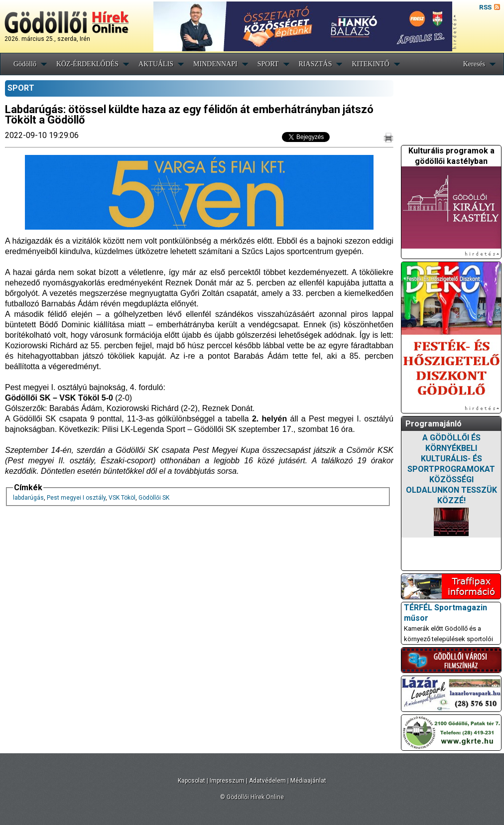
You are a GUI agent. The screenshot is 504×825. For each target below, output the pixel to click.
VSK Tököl (122, 498)
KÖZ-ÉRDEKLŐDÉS (87, 64)
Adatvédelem (267, 781)
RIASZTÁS (315, 64)
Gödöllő (25, 64)
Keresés (474, 64)
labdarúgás (28, 498)
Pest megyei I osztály (76, 498)
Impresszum (227, 781)
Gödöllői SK (154, 498)
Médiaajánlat (308, 781)
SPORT (268, 64)
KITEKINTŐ (370, 64)
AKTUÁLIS (156, 64)
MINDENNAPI (215, 64)
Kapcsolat (191, 781)
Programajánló (434, 424)
